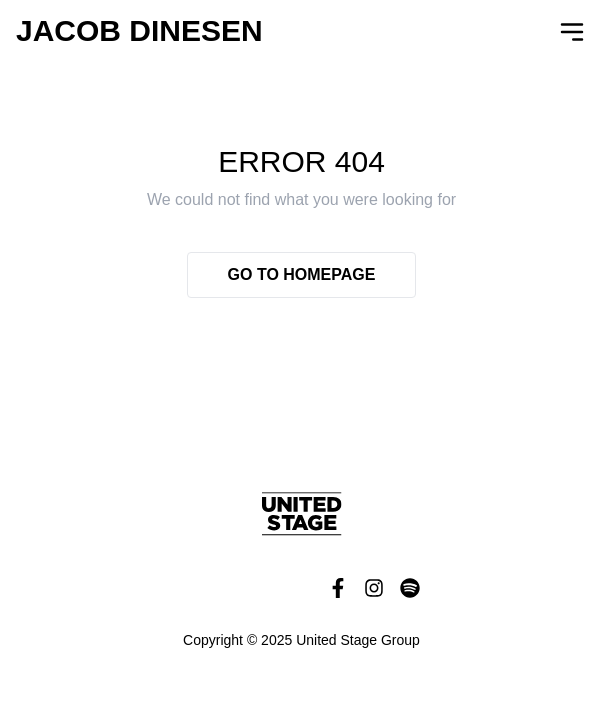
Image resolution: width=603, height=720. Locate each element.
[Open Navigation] (572, 32)
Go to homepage (302, 274)
